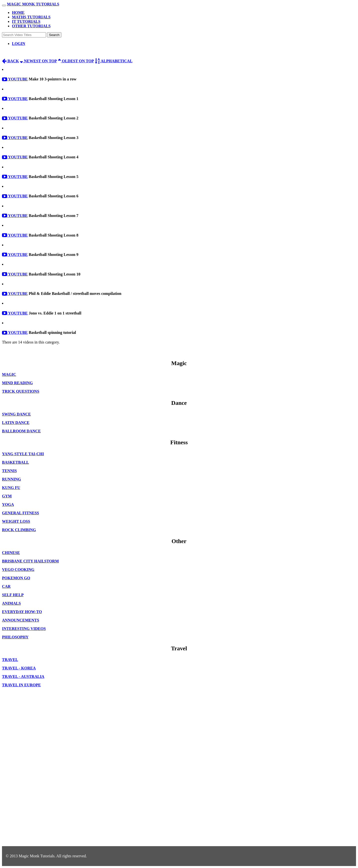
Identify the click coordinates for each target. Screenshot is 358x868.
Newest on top (38, 61)
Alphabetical (114, 61)
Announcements (21, 620)
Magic (9, 374)
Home (18, 13)
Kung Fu (11, 488)
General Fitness (21, 513)
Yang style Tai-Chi (23, 454)
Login (19, 44)
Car (6, 586)
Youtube (15, 79)
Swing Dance (16, 414)
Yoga (8, 504)
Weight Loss (16, 521)
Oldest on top (76, 61)
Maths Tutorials (31, 17)
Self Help (13, 595)
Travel (10, 660)
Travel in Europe (21, 685)
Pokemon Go (16, 578)
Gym (7, 496)
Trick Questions (21, 391)
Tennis (9, 471)
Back (10, 61)
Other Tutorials (31, 26)
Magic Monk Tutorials (33, 4)
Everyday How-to (22, 612)
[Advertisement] (22, 771)
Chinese (11, 553)
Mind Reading (17, 383)
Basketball (15, 462)
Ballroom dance (21, 431)
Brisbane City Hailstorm (30, 561)
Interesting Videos (24, 629)
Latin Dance (16, 423)
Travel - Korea (19, 668)
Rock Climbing (19, 530)
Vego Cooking (18, 570)
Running (11, 479)
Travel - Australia (23, 677)
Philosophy (15, 637)
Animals (11, 603)
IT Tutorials (26, 21)
